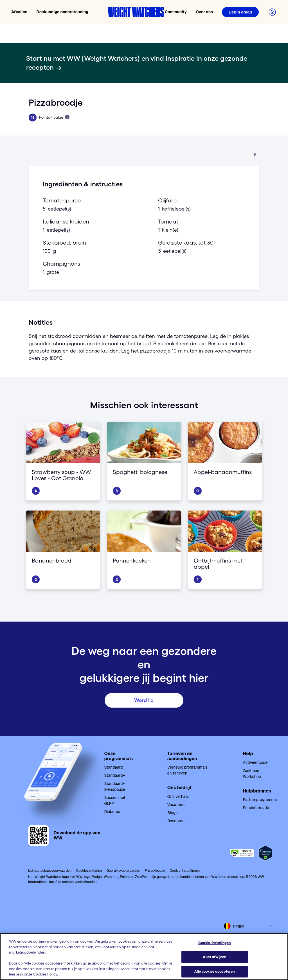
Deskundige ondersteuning (62, 12)
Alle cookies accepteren (214, 971)
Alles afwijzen (214, 957)
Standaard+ (114, 775)
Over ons (204, 12)
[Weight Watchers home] (136, 12)
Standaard (113, 767)
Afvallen (19, 12)
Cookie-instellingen (185, 871)
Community (176, 12)
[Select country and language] (249, 926)
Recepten (176, 821)
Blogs (172, 813)
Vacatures (176, 805)
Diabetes (112, 812)
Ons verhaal (178, 796)
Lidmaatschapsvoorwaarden (50, 871)
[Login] (240, 12)
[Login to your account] (272, 12)
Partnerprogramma (260, 800)
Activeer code (255, 762)
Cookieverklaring (89, 871)
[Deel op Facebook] (255, 155)
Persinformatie (256, 808)
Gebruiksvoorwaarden (123, 871)
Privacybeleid (155, 871)
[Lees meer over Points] (67, 117)
